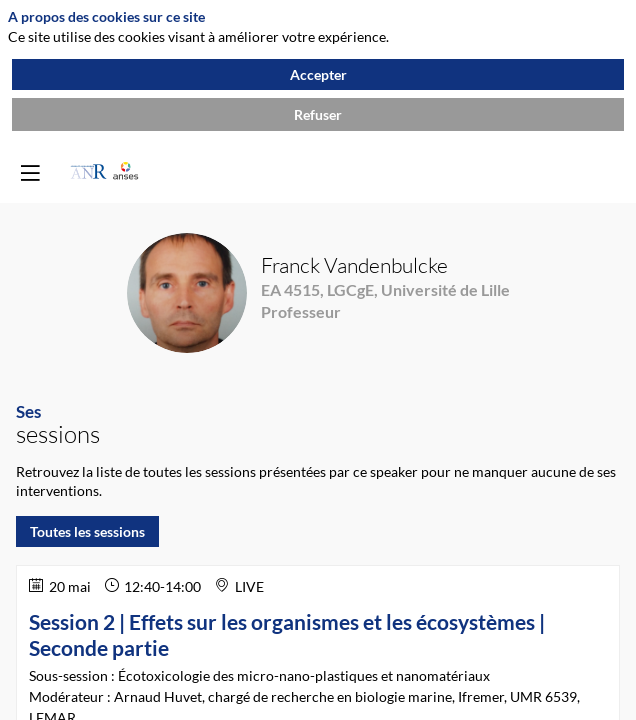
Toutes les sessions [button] (87, 531)
